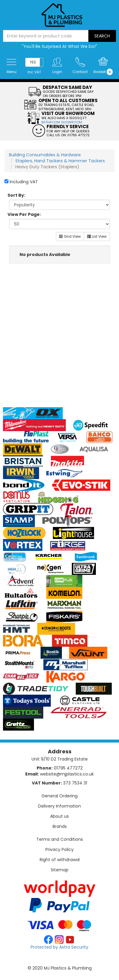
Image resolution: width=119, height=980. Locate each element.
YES (33, 62)
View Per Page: (24, 214)
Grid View (70, 236)
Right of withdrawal (60, 860)
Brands (60, 826)
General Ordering (59, 796)
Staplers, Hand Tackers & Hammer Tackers (60, 161)
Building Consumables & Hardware (45, 155)
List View (97, 236)
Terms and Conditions (60, 839)
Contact (80, 72)
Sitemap (60, 870)
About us (59, 816)
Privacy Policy (59, 849)
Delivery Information (59, 806)
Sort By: (16, 195)
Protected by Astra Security (59, 947)
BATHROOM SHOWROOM (62, 122)
